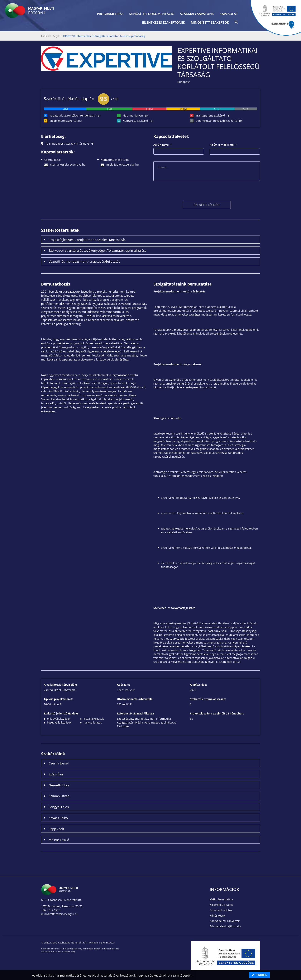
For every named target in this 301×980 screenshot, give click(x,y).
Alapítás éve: (198, 685)
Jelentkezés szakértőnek (164, 22)
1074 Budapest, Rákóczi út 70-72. (62, 906)
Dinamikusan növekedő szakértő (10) (219, 121)
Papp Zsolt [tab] (54, 829)
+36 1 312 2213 (51, 910)
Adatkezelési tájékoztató (225, 926)
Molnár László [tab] (56, 840)
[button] (236, 23)
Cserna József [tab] (56, 763)
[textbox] (179, 151)
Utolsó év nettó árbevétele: (135, 699)
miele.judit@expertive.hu (120, 164)
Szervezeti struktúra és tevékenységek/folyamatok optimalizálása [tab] (95, 250)
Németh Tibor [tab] (56, 785)
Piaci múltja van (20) (136, 115)
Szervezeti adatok (221, 910)
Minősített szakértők (210, 22)
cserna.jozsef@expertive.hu (65, 164)
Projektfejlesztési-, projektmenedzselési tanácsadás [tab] (84, 240)
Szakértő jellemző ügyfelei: (62, 713)
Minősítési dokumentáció (152, 14)
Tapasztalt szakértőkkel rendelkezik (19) (75, 115)
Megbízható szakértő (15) (66, 121)
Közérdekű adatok (221, 905)
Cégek (56, 36)
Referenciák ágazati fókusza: (136, 713)
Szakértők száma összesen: (208, 699)
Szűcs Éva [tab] (53, 774)
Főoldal (45, 36)
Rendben (259, 975)
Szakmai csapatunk (197, 14)
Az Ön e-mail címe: (223, 145)
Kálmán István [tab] (56, 796)
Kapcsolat (229, 14)
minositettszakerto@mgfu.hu (60, 914)
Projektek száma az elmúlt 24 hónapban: (217, 713)
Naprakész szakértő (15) (138, 121)
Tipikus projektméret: (58, 699)
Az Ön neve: (163, 145)
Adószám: (123, 685)
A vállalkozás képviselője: (61, 685)
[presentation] (183, 191)
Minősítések (217, 915)
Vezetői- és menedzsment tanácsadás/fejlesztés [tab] (82, 261)
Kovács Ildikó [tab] (55, 818)
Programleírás (110, 14)
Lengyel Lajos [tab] (56, 807)
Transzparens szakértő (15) (213, 115)
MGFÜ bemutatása (222, 899)
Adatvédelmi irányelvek (225, 921)
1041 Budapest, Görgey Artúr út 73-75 (67, 144)
